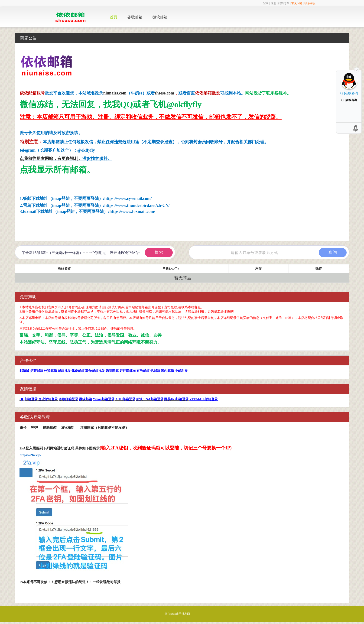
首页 (114, 17)
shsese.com (165, 93)
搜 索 (159, 252)
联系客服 (310, 3)
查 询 (333, 252)
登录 (266, 3)
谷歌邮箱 (135, 17)
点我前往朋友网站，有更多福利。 (51, 159)
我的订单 (284, 3)
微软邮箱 (160, 17)
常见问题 (297, 3)
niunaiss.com (115, 93)
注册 (273, 3)
